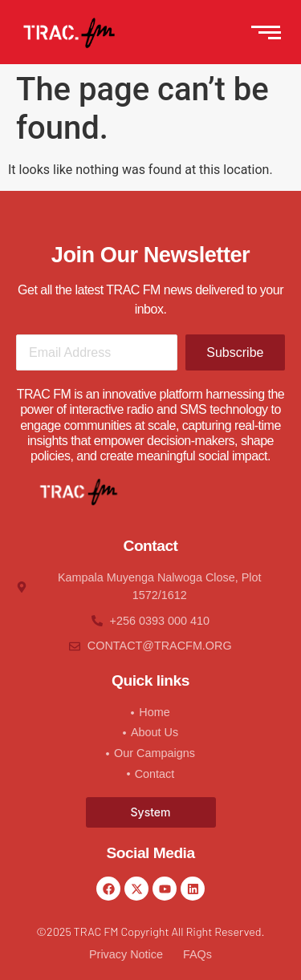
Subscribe (235, 352)
